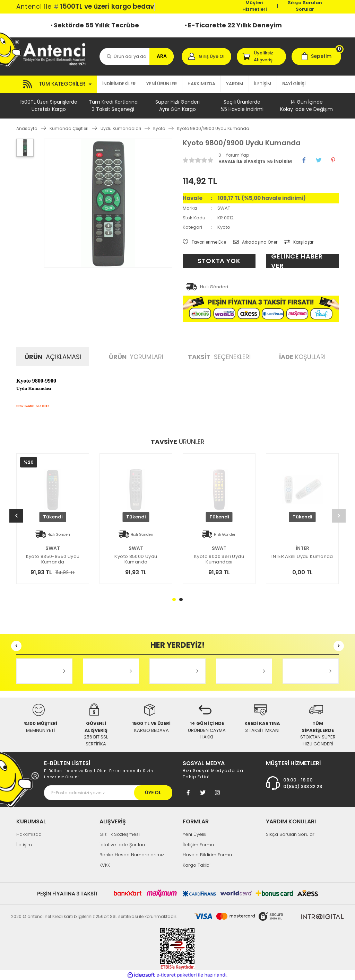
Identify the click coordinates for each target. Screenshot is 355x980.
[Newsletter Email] (108, 793)
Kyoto (224, 227)
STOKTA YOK (219, 261)
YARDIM (235, 84)
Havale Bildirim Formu (207, 855)
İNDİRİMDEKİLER (119, 84)
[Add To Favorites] (204, 242)
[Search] (137, 56)
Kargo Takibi (197, 865)
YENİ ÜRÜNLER (162, 84)
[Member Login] (206, 56)
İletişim (24, 845)
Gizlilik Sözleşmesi (120, 834)
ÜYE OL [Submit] (153, 793)
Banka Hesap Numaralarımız (132, 855)
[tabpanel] (302, 527)
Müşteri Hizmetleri (255, 6)
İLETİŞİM (263, 84)
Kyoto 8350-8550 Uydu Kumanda (53, 559)
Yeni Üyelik (194, 834)
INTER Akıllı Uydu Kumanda (302, 557)
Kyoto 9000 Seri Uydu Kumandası (219, 559)
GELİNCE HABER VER (297, 261)
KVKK (105, 865)
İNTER (302, 548)
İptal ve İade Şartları (122, 845)
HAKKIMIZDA (201, 84)
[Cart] (316, 56)
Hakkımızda (29, 834)
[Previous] (16, 516)
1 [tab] (174, 600)
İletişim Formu (198, 845)
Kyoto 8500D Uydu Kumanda (136, 559)
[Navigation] (57, 84)
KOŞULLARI (302, 357)
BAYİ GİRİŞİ (294, 84)
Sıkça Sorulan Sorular (305, 6)
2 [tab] (181, 600)
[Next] (339, 516)
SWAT (224, 208)
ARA (162, 56)
